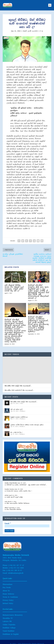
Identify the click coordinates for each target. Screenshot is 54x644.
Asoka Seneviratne (11, 483)
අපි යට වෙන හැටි (16, 409)
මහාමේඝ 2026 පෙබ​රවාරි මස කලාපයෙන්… (19, 390)
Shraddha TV (8, 618)
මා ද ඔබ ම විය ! (16, 432)
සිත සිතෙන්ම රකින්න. (14, 509)
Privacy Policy (8, 600)
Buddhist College (9, 628)
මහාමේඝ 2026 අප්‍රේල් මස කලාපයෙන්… (18, 386)
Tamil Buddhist (8, 631)
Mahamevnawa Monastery (13, 615)
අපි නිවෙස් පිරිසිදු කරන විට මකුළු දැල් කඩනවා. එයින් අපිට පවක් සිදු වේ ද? (14, 288)
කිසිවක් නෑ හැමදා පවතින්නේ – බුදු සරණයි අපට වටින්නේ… (27, 485)
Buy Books (7, 587)
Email (8, 523)
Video (22, 403)
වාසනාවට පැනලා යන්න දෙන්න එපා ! (19, 491)
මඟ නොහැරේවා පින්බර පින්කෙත (18, 503)
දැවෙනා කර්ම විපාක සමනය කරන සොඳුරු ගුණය (27, 425)
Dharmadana (7, 584)
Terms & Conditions (10, 597)
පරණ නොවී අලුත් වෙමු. (15, 497)
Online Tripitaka (9, 625)
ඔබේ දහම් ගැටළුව (30, 31)
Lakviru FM (7, 621)
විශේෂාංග (23, 411)
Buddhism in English (11, 634)
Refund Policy (8, 603)
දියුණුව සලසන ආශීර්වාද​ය (19, 417)
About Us (6, 591)
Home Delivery (8, 594)
